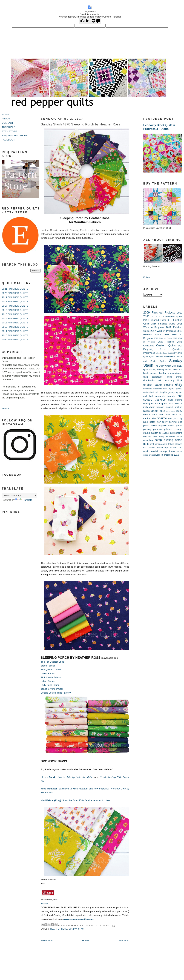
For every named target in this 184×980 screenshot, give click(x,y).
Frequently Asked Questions (163, 349)
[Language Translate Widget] (19, 495)
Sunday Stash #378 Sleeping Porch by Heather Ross (80, 124)
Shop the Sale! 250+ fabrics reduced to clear (75, 800)
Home (85, 940)
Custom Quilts (166, 345)
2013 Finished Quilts (170, 316)
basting (153, 370)
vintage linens (167, 451)
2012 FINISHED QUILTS (15, 327)
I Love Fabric (48, 673)
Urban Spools (48, 681)
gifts (165, 392)
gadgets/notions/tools (152, 392)
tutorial (154, 451)
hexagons (149, 403)
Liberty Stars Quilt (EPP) (167, 353)
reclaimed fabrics (174, 436)
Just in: (68, 777)
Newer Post (47, 940)
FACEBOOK (8, 140)
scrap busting (164, 440)
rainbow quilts (150, 436)
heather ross (59, 929)
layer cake (170, 411)
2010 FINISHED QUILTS (15, 335)
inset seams (175, 403)
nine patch (149, 422)
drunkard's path (153, 380)
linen (162, 414)
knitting (178, 407)
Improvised (149, 353)
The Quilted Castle (51, 670)
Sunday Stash (77, 929)
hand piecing (175, 400)
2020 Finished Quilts (170, 342)
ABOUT (6, 119)
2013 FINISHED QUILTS (15, 323)
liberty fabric (150, 414)
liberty (179, 411)
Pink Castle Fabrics (51, 677)
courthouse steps (162, 377)
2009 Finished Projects (159, 312)
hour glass (161, 403)
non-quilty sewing (167, 422)
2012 (154, 316)
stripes (179, 444)
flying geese (175, 389)
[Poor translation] (96, 21)
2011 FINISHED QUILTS (15, 331)
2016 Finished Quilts (163, 324)
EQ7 (180, 346)
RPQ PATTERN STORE (15, 135)
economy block (174, 380)
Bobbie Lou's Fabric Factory (56, 693)
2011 (146, 316)
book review (150, 373)
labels (162, 411)
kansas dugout (165, 407)
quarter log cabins (160, 433)
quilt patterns (176, 433)
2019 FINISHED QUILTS (15, 297)
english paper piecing (158, 385)
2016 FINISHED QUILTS (15, 310)
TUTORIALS (8, 127)
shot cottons (156, 444)
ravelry (161, 436)
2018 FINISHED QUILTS (15, 302)
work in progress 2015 (167, 455)
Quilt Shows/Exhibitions (162, 356)
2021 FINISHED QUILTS (15, 289)
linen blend (172, 415)
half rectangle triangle (162, 396)
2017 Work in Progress (163, 331)
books (162, 373)
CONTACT (8, 123)
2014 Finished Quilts (155, 320)
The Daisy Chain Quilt (165, 366)
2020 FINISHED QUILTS (15, 293)
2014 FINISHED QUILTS (15, 319)
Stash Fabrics (48, 666)
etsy (179, 384)
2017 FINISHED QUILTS (15, 306)
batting (161, 370)
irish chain (149, 407)
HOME (5, 114)
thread (160, 448)
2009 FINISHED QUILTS (15, 340)
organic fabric (166, 426)
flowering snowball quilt (155, 389)
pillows (168, 429)
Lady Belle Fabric (50, 685)
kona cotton (151, 411)
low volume (159, 418)
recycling (148, 440)
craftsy (179, 377)
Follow (5, 409)
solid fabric (168, 444)
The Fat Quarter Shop (52, 662)
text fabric (149, 448)
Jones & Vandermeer (52, 689)
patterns (158, 429)
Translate (24, 500)
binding (169, 370)
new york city (175, 418)
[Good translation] (84, 21)
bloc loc (178, 370)
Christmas (149, 346)
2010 (180, 313)
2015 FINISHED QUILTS (15, 314)
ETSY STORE (9, 131)
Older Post (123, 940)
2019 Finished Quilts (163, 338)
